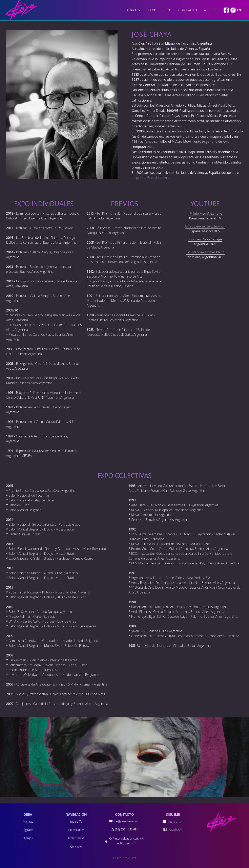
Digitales (28, 830)
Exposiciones (76, 830)
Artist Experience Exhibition (205, 226)
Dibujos (28, 838)
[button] (134, 10)
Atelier (211, 10)
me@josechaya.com (127, 821)
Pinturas (28, 821)
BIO (169, 10)
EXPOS (153, 10)
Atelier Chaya (76, 838)
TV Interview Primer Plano (205, 252)
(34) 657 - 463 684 (126, 829)
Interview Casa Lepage (205, 239)
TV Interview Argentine (205, 213)
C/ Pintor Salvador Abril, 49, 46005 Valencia (127, 841)
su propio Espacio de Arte (151, 178)
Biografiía (76, 821)
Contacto (188, 10)
